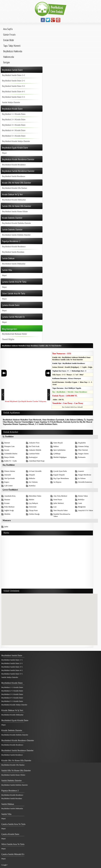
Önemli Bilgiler (8, 339)
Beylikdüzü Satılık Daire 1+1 (14, 75)
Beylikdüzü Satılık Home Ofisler (15, 211)
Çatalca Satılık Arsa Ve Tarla (13, 824)
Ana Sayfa (8, 29)
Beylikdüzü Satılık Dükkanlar (14, 264)
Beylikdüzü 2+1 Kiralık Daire (14, 120)
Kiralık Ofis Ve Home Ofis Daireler (16, 760)
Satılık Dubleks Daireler (12, 781)
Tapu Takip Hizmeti (12, 46)
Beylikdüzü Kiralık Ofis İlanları (15, 188)
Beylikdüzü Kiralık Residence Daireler (18, 740)
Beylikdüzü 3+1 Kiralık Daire (14, 125)
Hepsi (4, 153)
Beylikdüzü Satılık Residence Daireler (17, 750)
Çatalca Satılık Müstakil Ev (13, 854)
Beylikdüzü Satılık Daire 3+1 (14, 86)
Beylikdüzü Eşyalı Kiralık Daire (15, 720)
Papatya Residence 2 (10, 791)
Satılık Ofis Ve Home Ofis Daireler (16, 771)
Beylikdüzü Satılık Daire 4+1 (14, 92)
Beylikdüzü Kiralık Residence (14, 165)
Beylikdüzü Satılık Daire (12, 655)
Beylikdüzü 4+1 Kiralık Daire (14, 130)
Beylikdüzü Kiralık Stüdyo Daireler (16, 141)
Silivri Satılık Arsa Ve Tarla (13, 844)
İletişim (6, 62)
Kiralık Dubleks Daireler (12, 730)
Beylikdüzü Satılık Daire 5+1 (14, 97)
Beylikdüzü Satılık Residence (14, 176)
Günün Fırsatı (9, 35)
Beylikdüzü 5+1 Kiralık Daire (14, 136)
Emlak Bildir (9, 40)
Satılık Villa (6, 814)
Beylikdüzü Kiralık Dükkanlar (14, 200)
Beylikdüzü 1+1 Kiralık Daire (14, 114)
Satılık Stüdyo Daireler (11, 102)
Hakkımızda (9, 57)
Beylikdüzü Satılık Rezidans (13, 252)
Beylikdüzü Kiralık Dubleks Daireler (16, 223)
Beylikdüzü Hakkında (13, 51)
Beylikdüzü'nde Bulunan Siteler (14, 334)
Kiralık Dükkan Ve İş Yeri (12, 710)
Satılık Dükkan (8, 804)
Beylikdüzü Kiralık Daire (12, 683)
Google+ (5, 865)
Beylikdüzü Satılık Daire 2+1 (14, 81)
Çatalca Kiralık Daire (10, 834)
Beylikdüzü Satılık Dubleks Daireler (16, 235)
